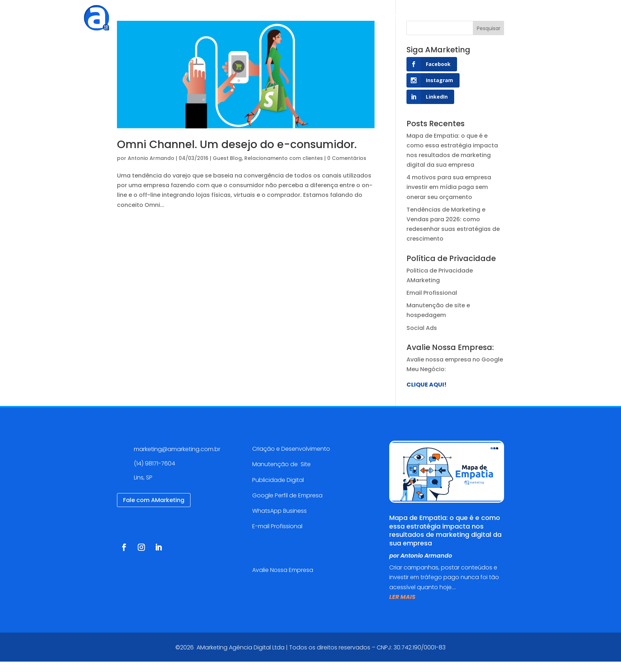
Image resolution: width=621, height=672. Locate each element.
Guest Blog (227, 158)
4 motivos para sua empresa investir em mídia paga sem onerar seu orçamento (449, 187)
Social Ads (422, 328)
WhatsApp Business (279, 511)
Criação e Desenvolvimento (291, 449)
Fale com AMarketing (154, 500)
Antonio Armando (151, 158)
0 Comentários (347, 158)
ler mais (402, 597)
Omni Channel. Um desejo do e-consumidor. (237, 145)
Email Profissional (432, 293)
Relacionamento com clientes (284, 158)
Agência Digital (208, 16)
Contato (421, 16)
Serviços (253, 16)
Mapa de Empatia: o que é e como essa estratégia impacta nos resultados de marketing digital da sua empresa (445, 530)
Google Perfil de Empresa (287, 495)
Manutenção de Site (281, 464)
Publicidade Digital (278, 480)
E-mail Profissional (278, 526)
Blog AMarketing (373, 16)
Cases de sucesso (310, 16)
